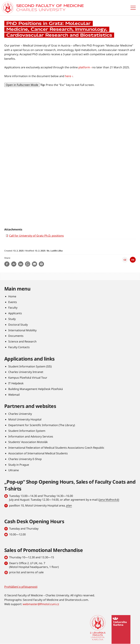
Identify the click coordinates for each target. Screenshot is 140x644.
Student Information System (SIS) (30, 366)
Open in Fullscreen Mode (22, 85)
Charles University (20, 414)
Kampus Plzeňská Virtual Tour (28, 378)
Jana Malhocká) (109, 500)
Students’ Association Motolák (28, 442)
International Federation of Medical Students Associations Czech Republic (56, 448)
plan (69, 505)
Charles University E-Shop (25, 459)
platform (84, 67)
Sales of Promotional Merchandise (44, 550)
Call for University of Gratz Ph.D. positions (36, 236)
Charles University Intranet (26, 372)
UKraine (14, 470)
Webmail (14, 395)
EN (133, 260)
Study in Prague (19, 465)
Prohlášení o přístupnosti (21, 587)
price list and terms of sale (26, 572)
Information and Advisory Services (31, 436)
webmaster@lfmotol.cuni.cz (41, 604)
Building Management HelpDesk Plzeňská (36, 389)
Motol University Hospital (25, 419)
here (68, 76)
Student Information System (27, 431)
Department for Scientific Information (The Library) (42, 425)
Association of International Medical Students (38, 453)
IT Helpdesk (16, 383)
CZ (125, 260)
